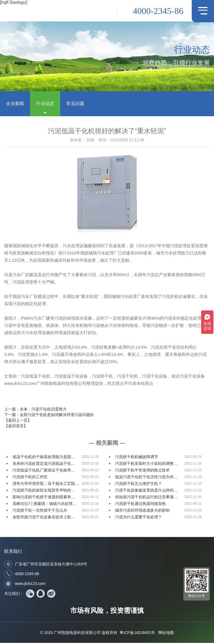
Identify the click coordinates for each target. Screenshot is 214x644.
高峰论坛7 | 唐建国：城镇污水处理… (44, 505)
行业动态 (45, 104)
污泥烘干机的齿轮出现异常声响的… (44, 491)
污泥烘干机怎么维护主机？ (138, 485)
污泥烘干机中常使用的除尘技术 (142, 471)
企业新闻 (15, 104)
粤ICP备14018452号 (137, 634)
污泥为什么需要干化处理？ (138, 518)
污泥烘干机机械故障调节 (137, 458)
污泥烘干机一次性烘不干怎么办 (40, 511)
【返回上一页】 (18, 421)
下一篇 (49, 415)
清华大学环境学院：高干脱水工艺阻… (46, 485)
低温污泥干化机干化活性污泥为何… (146, 478)
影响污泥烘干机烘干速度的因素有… (44, 498)
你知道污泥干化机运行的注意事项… (146, 498)
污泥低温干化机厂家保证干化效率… (44, 471)
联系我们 (13, 552)
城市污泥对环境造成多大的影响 (142, 511)
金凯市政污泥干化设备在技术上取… (44, 518)
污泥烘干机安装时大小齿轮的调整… (146, 465)
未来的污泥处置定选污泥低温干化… (44, 465)
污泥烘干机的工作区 (30, 478)
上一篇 (35, 410)
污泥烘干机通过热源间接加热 (140, 505)
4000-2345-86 (158, 11)
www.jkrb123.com (30, 585)
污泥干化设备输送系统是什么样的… (146, 491)
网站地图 (166, 634)
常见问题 (75, 104)
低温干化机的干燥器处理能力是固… (44, 458)
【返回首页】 (16, 427)
